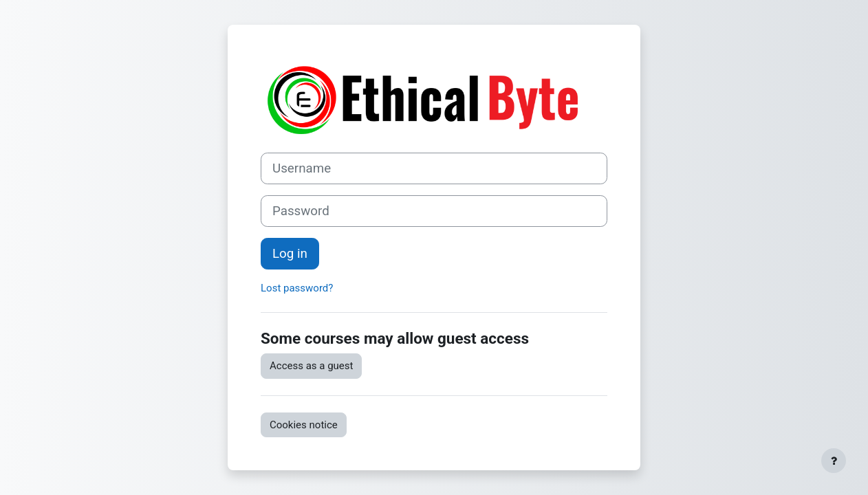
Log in (290, 254)
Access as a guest (311, 366)
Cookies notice (304, 425)
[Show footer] (834, 461)
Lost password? (297, 288)
